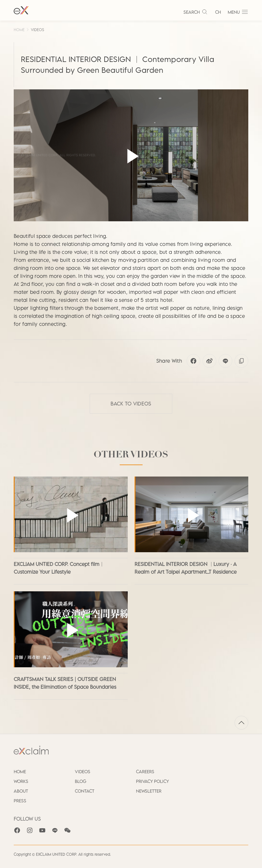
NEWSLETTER (149, 791)
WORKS (21, 781)
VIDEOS (37, 30)
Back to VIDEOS (131, 404)
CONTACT (85, 791)
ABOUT (21, 791)
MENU (238, 12)
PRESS (20, 801)
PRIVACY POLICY (152, 781)
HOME (19, 30)
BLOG (81, 781)
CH (218, 12)
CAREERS (145, 771)
